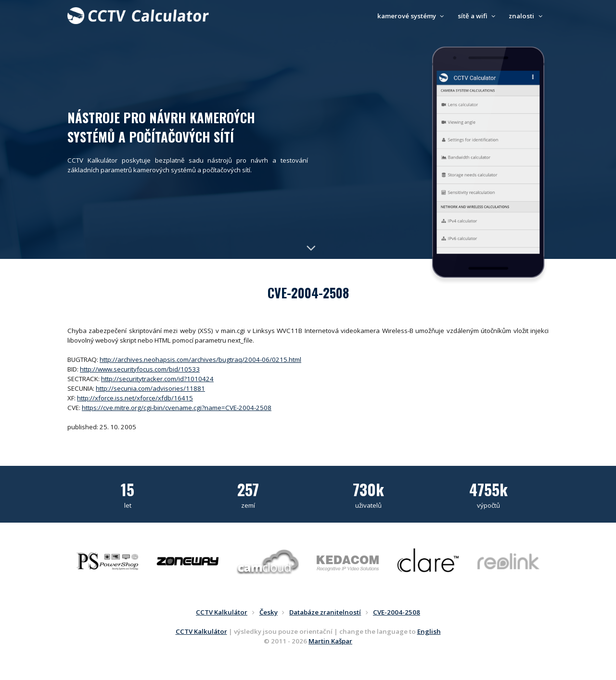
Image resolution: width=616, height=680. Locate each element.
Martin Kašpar (330, 641)
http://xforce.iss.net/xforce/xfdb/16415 (135, 398)
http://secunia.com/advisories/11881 (150, 388)
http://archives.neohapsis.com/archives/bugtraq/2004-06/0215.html (200, 359)
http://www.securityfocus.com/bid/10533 (140, 369)
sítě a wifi (478, 16)
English (429, 631)
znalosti (527, 16)
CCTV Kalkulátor (201, 631)
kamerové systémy (412, 16)
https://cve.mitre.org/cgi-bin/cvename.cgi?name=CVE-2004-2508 (177, 408)
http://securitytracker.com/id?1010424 (157, 379)
